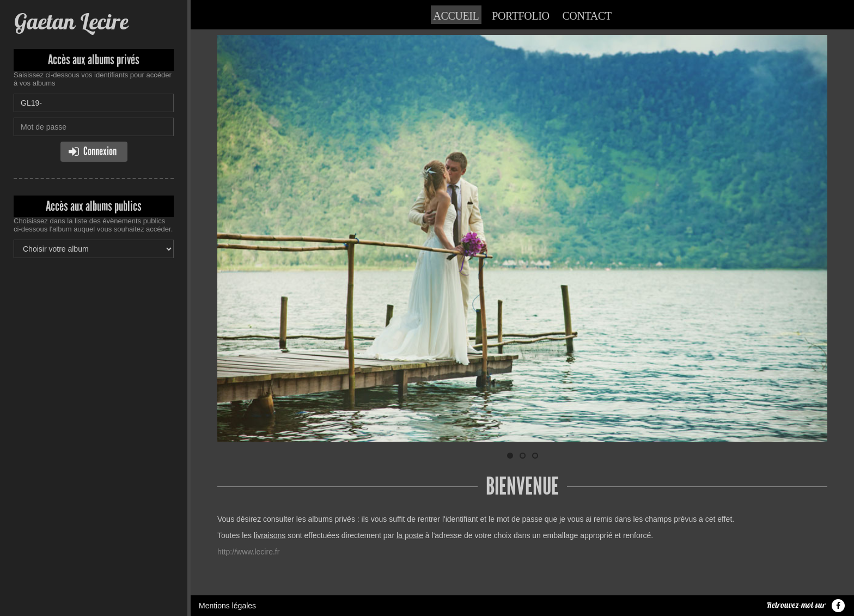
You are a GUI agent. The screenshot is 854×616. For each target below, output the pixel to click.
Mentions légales (227, 606)
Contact (587, 16)
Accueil (456, 16)
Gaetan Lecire (71, 22)
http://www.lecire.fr (248, 552)
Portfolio (520, 16)
